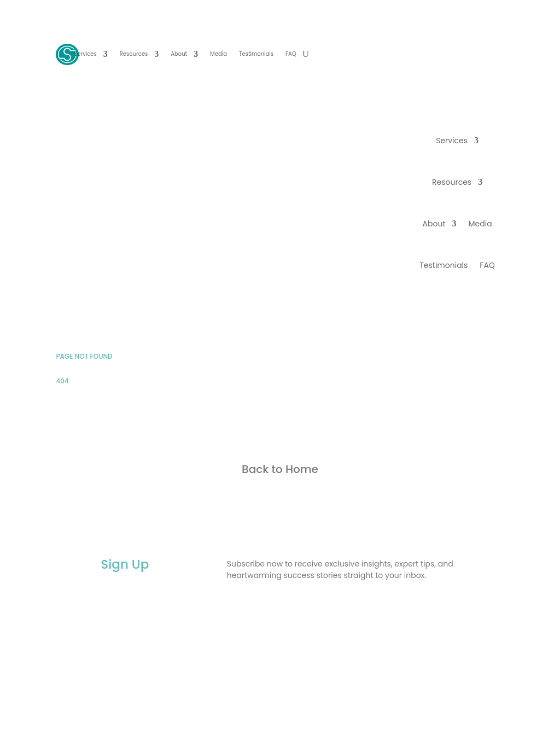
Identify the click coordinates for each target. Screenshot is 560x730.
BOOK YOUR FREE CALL (453, 55)
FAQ (291, 54)
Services (85, 54)
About (179, 54)
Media (218, 54)
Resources (134, 54)
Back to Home (280, 469)
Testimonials (256, 54)
